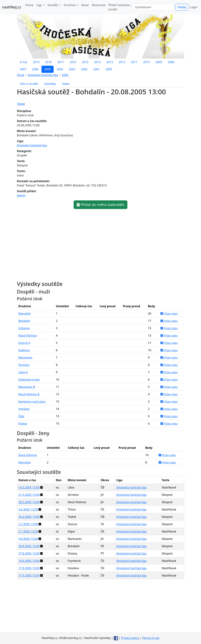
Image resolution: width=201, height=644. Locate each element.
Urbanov (24, 328)
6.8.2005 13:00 (28, 539)
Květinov (24, 350)
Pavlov (23, 424)
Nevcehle (25, 314)
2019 (36, 62)
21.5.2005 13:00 (29, 495)
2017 (61, 62)
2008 (171, 62)
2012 (122, 62)
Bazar (85, 5)
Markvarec (25, 358)
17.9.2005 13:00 (29, 568)
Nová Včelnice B (29, 394)
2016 (73, 62)
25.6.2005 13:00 (29, 517)
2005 (48, 69)
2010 (146, 62)
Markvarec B (27, 387)
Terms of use (151, 638)
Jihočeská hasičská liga (32, 145)
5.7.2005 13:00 (28, 531)
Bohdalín (24, 321)
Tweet (21, 104)
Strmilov (24, 365)
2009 (159, 62)
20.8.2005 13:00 (29, 546)
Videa (66, 84)
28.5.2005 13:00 (29, 502)
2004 (60, 69)
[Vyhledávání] (153, 7)
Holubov (24, 409)
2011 (134, 62)
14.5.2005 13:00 (29, 487)
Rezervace (99, 5)
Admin (21, 195)
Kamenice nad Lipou (32, 402)
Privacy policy (130, 638)
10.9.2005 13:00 (29, 561)
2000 (109, 69)
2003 (72, 69)
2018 (49, 62)
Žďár (22, 416)
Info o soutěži (29, 84)
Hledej (182, 7)
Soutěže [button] (53, 5)
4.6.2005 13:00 (28, 509)
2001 (97, 69)
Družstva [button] (70, 5)
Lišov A (23, 372)
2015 (85, 62)
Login (194, 7)
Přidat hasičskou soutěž (119, 7)
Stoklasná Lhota (29, 380)
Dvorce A (24, 343)
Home (29, 5)
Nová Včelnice (28, 336)
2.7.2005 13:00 (28, 524)
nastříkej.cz (12, 7)
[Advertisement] (101, 607)
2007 (23, 69)
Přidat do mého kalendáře (100, 205)
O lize (23, 62)
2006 (35, 69)
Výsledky (50, 84)
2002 (84, 69)
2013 (110, 62)
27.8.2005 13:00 (29, 553)
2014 (97, 62)
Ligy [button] (39, 5)
